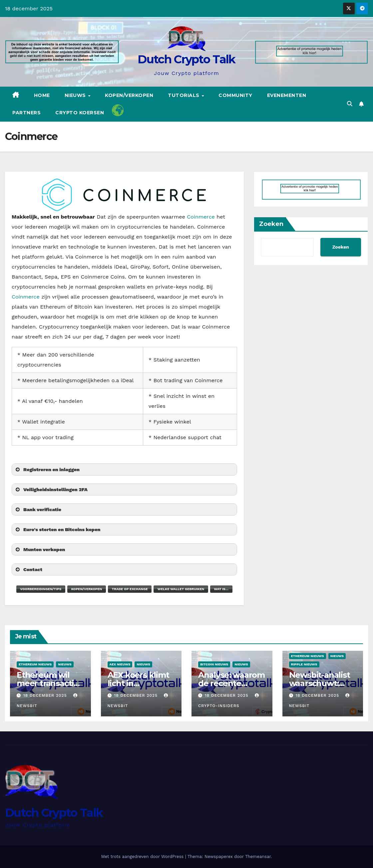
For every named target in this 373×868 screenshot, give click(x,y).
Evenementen (287, 95)
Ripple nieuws (304, 664)
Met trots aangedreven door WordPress (143, 857)
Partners (26, 113)
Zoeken (271, 224)
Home (42, 95)
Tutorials (184, 95)
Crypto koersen (80, 113)
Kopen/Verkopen (129, 95)
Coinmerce (201, 217)
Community (235, 95)
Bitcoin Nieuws (214, 664)
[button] (350, 104)
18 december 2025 (46, 695)
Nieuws (76, 95)
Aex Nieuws (120, 664)
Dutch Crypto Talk (186, 59)
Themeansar (258, 857)
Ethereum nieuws (35, 664)
